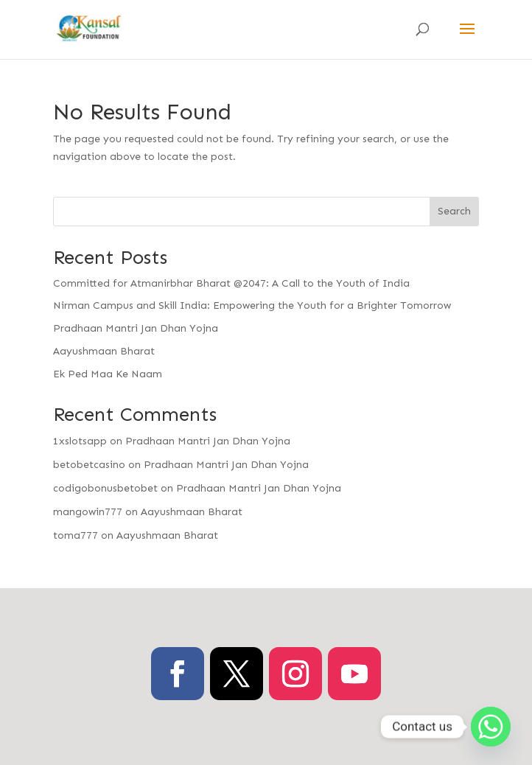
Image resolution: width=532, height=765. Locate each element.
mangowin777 (88, 512)
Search (454, 211)
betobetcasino (89, 465)
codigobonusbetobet (105, 488)
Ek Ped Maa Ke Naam (108, 374)
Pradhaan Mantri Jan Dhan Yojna (136, 328)
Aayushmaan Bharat (104, 351)
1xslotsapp (80, 441)
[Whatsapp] (491, 727)
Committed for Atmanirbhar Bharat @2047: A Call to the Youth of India (231, 283)
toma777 (76, 535)
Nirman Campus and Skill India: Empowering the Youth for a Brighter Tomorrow (252, 305)
